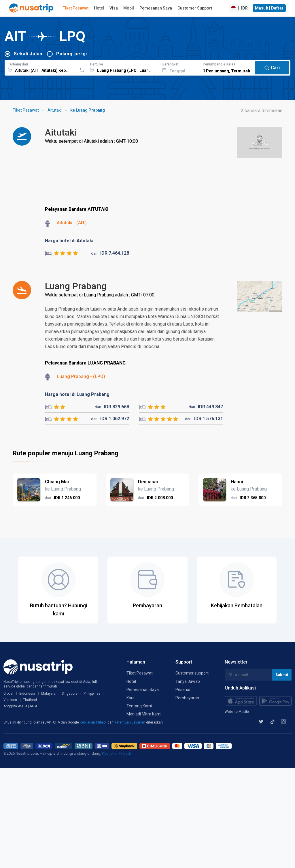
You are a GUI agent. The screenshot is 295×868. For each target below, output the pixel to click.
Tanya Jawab (188, 681)
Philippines (92, 694)
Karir (131, 698)
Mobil (129, 8)
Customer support (192, 673)
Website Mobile (237, 712)
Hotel (99, 8)
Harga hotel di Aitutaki (69, 241)
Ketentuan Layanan (130, 722)
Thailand (30, 700)
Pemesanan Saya (156, 8)
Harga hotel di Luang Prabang (77, 394)
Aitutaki (55, 110)
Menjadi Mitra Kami (144, 714)
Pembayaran (187, 698)
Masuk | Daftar (269, 8)
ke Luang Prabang (88, 110)
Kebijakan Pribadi (94, 722)
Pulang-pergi (72, 54)
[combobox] (41, 67)
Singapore (70, 694)
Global (8, 694)
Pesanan (184, 689)
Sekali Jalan (28, 54)
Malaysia (48, 694)
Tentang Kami (139, 706)
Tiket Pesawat (76, 8)
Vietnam (10, 700)
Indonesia (27, 694)
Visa (114, 8)
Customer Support (195, 8)
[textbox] (41, 67)
